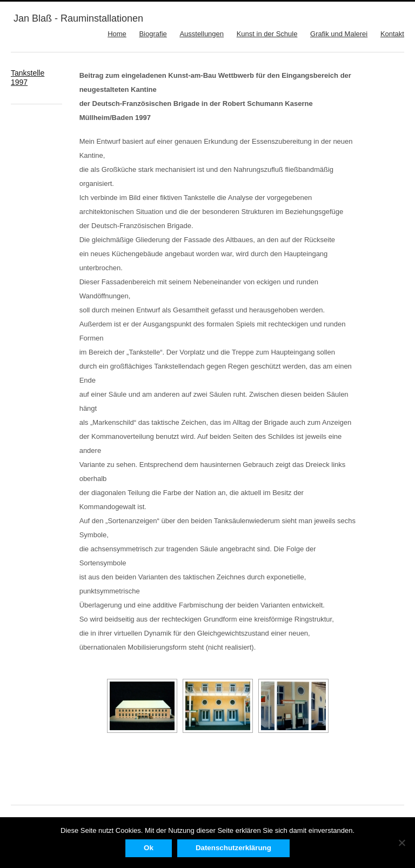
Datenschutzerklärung (233, 848)
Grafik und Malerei (339, 34)
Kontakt (392, 34)
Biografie (153, 34)
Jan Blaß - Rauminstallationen (78, 18)
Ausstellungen (202, 34)
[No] (401, 843)
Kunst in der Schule (267, 34)
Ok (149, 848)
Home (117, 34)
